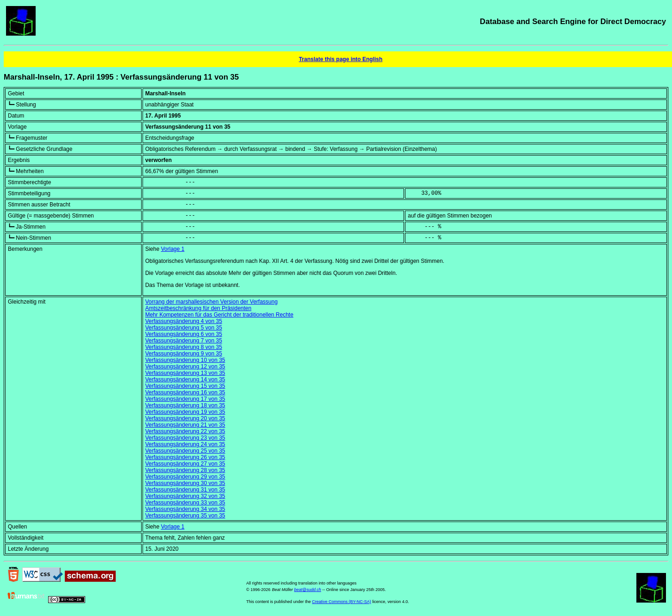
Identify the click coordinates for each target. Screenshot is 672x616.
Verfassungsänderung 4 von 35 (184, 321)
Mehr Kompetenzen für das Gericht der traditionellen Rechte (219, 315)
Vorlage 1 (173, 249)
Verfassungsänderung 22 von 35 (185, 431)
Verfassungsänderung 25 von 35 (185, 451)
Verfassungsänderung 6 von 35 (184, 334)
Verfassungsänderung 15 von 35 (185, 386)
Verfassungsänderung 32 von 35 (185, 496)
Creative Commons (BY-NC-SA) (342, 602)
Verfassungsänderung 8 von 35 (184, 347)
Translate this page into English (341, 59)
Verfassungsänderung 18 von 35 (185, 405)
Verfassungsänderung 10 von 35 (185, 360)
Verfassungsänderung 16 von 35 (185, 392)
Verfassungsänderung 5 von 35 (184, 328)
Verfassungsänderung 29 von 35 (185, 477)
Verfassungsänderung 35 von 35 (185, 516)
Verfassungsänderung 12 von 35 (185, 367)
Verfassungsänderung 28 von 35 (185, 470)
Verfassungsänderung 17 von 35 (185, 399)
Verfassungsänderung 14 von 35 (185, 380)
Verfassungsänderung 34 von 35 (185, 509)
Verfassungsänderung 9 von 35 (184, 354)
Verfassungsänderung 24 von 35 (185, 444)
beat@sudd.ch (308, 590)
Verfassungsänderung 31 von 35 (185, 490)
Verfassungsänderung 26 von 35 (185, 457)
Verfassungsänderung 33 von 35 (185, 503)
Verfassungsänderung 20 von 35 (185, 418)
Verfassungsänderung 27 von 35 (185, 464)
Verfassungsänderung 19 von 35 (185, 412)
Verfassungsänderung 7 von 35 (184, 341)
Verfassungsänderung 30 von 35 (185, 483)
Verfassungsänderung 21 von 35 (185, 425)
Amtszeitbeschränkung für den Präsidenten (198, 308)
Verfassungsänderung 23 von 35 (185, 438)
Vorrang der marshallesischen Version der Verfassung (212, 302)
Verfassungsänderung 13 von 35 (185, 373)
